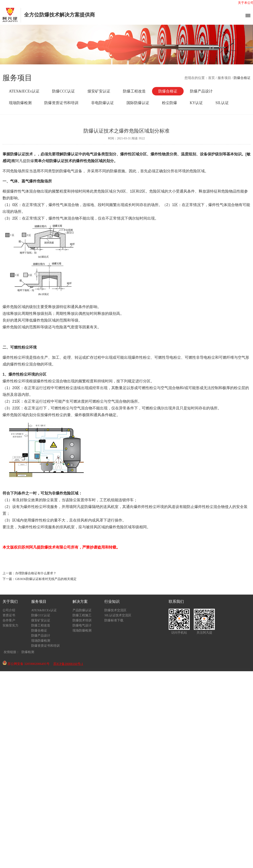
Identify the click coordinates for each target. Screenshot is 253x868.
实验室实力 (10, 625)
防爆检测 (28, 652)
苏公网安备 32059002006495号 (26, 664)
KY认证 (196, 103)
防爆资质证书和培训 (61, 103)
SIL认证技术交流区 (118, 615)
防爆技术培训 (82, 620)
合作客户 (9, 620)
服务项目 (224, 78)
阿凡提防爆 (25, 161)
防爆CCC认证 (63, 91)
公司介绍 (9, 610)
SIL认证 (222, 103)
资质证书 (9, 615)
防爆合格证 (168, 91)
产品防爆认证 (82, 610)
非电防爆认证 (102, 103)
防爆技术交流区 (115, 610)
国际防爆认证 (138, 103)
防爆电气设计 (82, 625)
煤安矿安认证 (99, 91)
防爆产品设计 (201, 91)
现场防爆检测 (20, 103)
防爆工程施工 (82, 615)
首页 (211, 78)
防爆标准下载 (114, 620)
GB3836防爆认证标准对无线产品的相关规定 (46, 579)
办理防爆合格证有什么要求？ (36, 573)
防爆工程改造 (134, 91)
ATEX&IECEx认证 (24, 91)
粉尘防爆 (170, 103)
